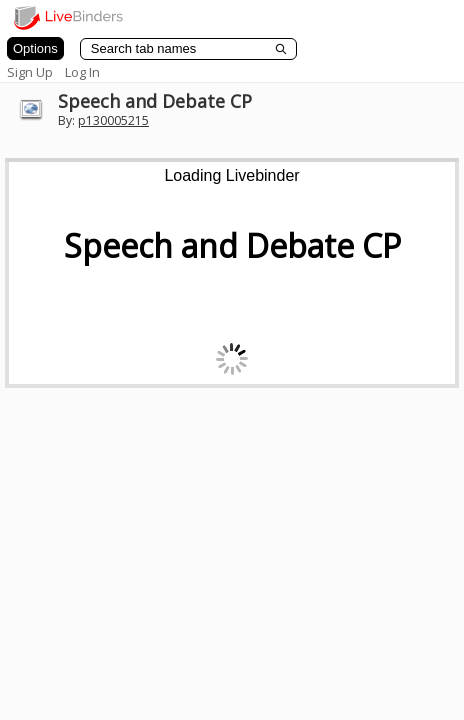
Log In (82, 72)
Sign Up (30, 72)
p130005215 (113, 120)
